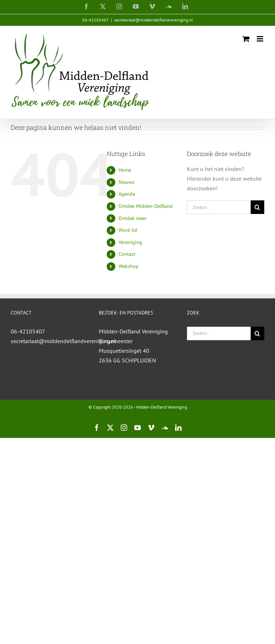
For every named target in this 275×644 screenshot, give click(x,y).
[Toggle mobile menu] (260, 39)
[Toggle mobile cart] (246, 39)
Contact (127, 254)
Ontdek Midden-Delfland (146, 206)
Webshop (129, 266)
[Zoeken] (257, 207)
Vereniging (130, 242)
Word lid (128, 230)
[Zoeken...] (219, 207)
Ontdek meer (133, 218)
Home (125, 170)
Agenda (127, 194)
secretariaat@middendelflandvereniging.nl (154, 20)
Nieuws (126, 182)
